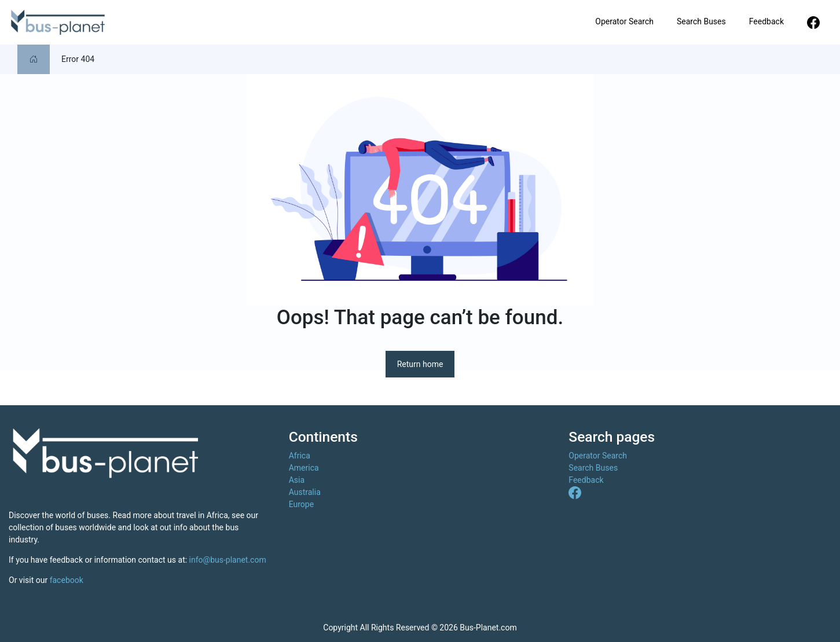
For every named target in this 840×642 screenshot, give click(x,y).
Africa (300, 456)
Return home (420, 364)
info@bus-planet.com (228, 560)
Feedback (766, 21)
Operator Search (624, 21)
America (304, 468)
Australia (305, 492)
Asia (297, 480)
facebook (67, 580)
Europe (301, 504)
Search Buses (701, 21)
